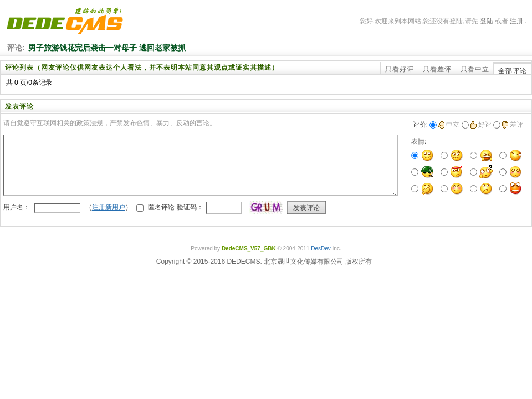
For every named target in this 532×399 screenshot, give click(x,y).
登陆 (487, 21)
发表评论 (306, 208)
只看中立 (475, 69)
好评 (481, 125)
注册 (516, 21)
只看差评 (437, 69)
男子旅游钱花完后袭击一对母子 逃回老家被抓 (107, 48)
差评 (512, 125)
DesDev (321, 249)
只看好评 (400, 69)
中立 (449, 125)
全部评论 (513, 71)
